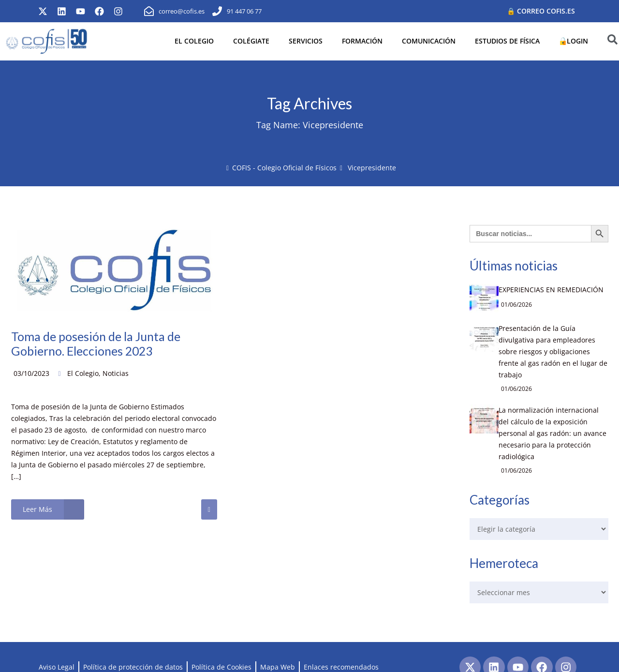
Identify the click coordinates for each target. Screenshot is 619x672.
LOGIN (574, 41)
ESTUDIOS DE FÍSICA (507, 41)
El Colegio (83, 373)
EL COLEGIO (194, 41)
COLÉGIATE (251, 41)
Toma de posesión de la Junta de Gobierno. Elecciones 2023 (98, 343)
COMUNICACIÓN (429, 41)
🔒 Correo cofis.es (541, 11)
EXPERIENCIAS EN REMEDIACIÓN (547, 290)
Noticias (116, 373)
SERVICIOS (306, 41)
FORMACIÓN (362, 41)
